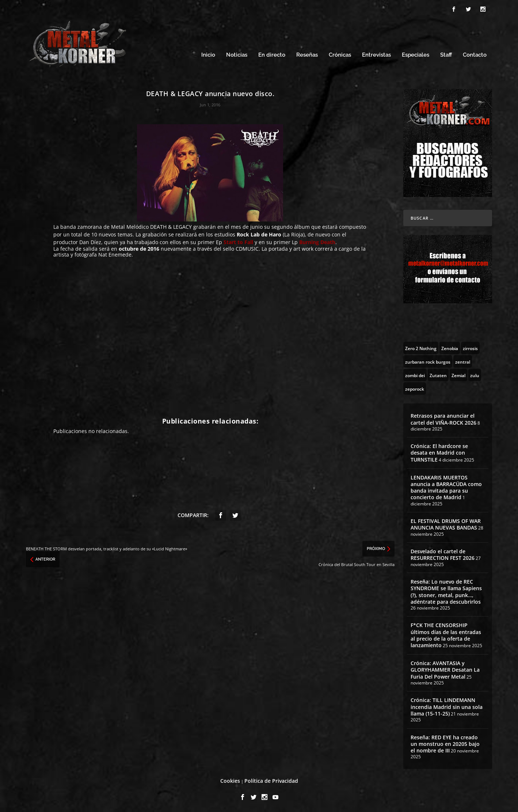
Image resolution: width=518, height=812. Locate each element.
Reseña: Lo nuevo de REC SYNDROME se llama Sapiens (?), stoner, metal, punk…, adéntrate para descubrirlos (446, 591)
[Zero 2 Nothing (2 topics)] (421, 347)
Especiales (416, 54)
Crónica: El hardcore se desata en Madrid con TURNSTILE (439, 451)
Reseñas (307, 54)
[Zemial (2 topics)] (458, 374)
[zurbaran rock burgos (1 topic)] (428, 360)
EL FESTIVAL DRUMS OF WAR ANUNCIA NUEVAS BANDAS (446, 523)
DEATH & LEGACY (172, 226)
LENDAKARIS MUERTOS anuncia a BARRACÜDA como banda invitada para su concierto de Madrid (446, 486)
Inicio (208, 54)
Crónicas (340, 54)
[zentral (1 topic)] (463, 360)
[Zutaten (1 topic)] (438, 374)
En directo (272, 54)
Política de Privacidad (271, 780)
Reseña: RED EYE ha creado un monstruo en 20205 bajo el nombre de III (445, 743)
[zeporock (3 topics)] (415, 387)
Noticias (237, 54)
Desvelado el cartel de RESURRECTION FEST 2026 (443, 553)
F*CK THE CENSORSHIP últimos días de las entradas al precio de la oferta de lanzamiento (446, 634)
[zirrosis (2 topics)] (470, 347)
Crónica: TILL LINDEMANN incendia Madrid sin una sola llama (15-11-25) (447, 705)
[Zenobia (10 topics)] (450, 347)
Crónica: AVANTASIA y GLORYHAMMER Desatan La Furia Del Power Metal (445, 669)
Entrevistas (376, 54)
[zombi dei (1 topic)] (415, 374)
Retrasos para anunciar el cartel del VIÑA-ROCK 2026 (443, 418)
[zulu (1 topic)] (475, 374)
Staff (446, 54)
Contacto (475, 54)
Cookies (230, 780)
